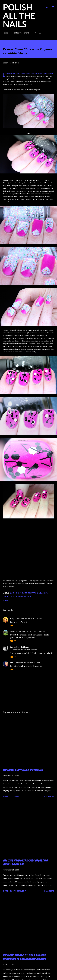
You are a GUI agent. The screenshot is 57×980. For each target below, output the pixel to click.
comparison (34, 593)
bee (12, 663)
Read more (49, 796)
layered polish (10, 596)
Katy (12, 618)
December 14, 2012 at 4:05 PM (33, 631)
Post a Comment (18, 891)
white (29, 596)
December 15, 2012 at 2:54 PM (24, 650)
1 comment (15, 796)
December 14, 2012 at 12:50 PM (29, 618)
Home (5, 33)
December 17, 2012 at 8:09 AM (27, 663)
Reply (13, 626)
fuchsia (44, 593)
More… (38, 33)
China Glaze (21, 593)
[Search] (47, 4)
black (12, 593)
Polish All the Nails (19, 16)
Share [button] (6, 600)
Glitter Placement (21, 33)
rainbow (22, 596)
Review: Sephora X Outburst (23, 770)
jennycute (14, 631)
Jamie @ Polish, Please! (20, 647)
